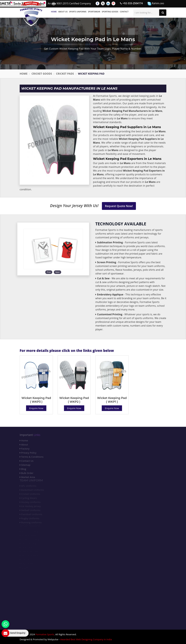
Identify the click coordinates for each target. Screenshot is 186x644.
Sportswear (94, 12)
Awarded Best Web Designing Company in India (86, 639)
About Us (63, 12)
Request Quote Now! (119, 206)
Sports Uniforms (78, 12)
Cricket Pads (65, 74)
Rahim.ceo (156, 4)
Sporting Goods (110, 12)
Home (54, 12)
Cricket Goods (42, 74)
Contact (124, 12)
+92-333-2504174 (131, 3)
